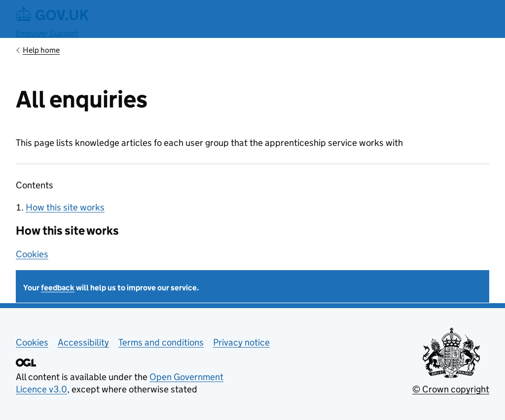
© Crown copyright (451, 389)
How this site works (65, 207)
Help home (41, 50)
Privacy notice (241, 342)
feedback (58, 288)
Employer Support (47, 33)
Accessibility (83, 342)
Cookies (32, 254)
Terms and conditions (161, 342)
